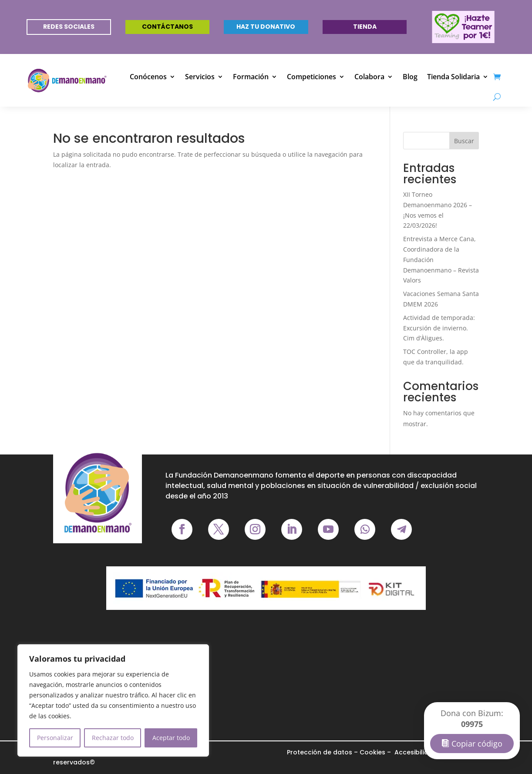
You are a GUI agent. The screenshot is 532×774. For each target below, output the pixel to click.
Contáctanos (167, 27)
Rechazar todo (113, 738)
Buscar (464, 141)
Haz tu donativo (266, 27)
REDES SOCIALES (69, 27)
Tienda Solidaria (453, 77)
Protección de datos (320, 752)
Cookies (372, 752)
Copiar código (477, 744)
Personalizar (55, 738)
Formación (251, 77)
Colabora (369, 77)
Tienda (365, 27)
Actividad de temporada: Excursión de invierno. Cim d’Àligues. (439, 328)
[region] (113, 700)
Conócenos (148, 77)
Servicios (200, 77)
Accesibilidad (415, 752)
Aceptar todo (171, 738)
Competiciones (311, 77)
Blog (410, 77)
